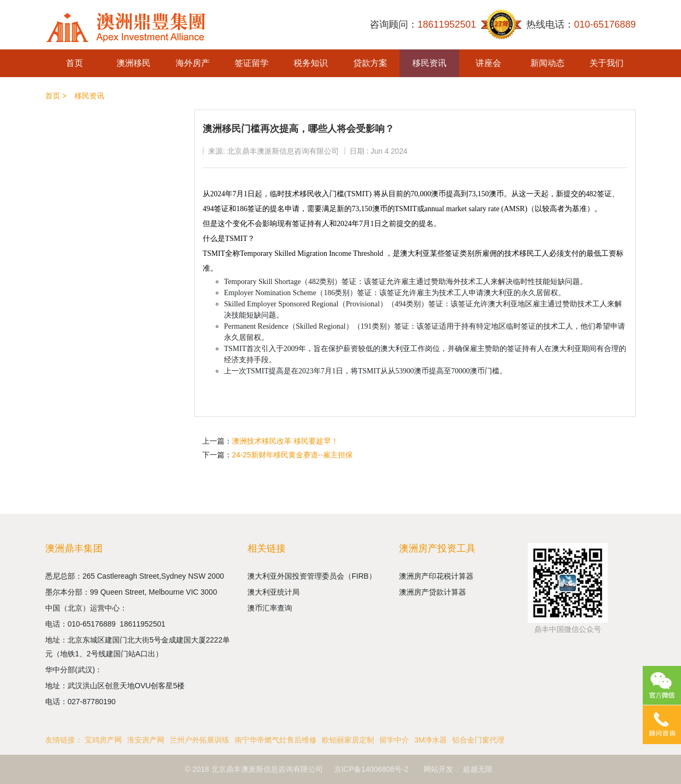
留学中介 (394, 740)
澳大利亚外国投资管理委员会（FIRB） (312, 576)
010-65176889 (94, 624)
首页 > (56, 96)
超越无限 (478, 769)
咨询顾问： (423, 25)
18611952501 (144, 624)
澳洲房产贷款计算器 (433, 592)
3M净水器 (431, 740)
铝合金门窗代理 (478, 740)
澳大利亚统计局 (273, 592)
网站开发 (438, 769)
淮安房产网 (146, 740)
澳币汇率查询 (270, 608)
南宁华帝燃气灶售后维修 (276, 740)
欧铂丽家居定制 (348, 740)
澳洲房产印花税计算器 (436, 576)
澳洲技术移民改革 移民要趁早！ (285, 441)
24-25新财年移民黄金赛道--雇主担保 (292, 455)
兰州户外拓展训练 (200, 740)
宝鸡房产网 (103, 740)
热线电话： (581, 25)
